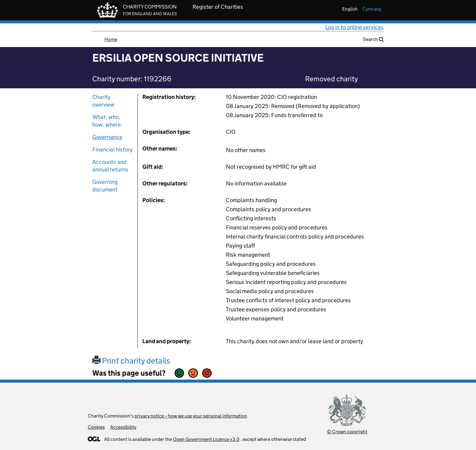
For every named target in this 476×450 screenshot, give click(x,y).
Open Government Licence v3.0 (206, 439)
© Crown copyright (347, 432)
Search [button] (373, 39)
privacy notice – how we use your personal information (191, 416)
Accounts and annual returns (110, 166)
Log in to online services (354, 27)
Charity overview (103, 101)
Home (111, 39)
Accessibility (123, 427)
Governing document (105, 186)
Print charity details (131, 361)
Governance (107, 137)
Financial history (112, 149)
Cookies (96, 427)
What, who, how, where (107, 121)
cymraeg (372, 9)
